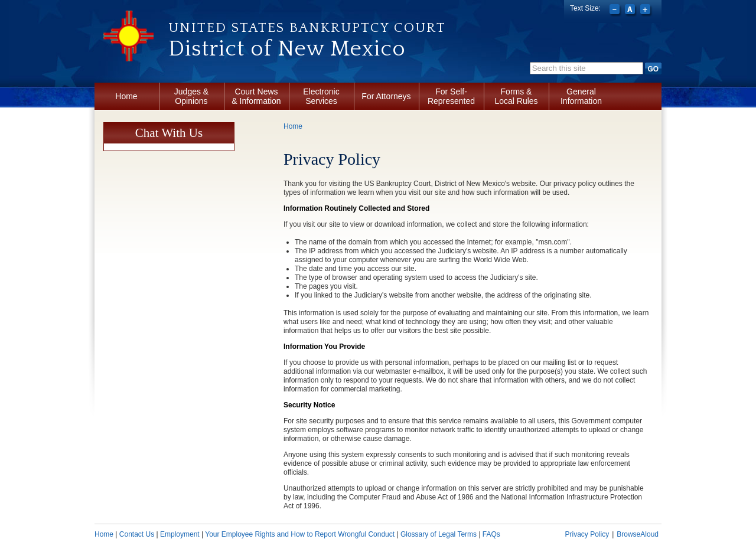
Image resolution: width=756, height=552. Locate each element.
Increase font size (646, 11)
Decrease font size (616, 11)
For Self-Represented (451, 96)
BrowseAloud (638, 534)
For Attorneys (386, 96)
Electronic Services (321, 96)
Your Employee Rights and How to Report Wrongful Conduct (300, 534)
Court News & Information (256, 96)
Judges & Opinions (191, 96)
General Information (581, 96)
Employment (180, 534)
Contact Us (137, 534)
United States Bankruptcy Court (307, 28)
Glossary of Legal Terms (439, 534)
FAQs (491, 534)
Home (126, 96)
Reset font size (631, 11)
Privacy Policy (587, 534)
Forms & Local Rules (516, 96)
